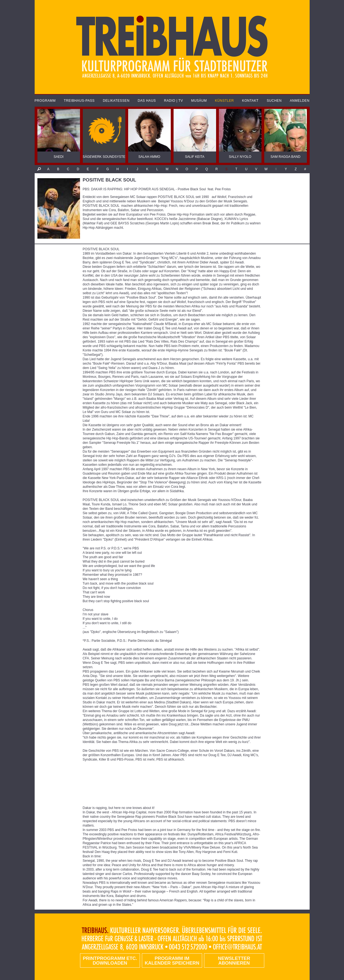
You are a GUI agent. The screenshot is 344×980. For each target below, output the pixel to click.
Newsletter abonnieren (234, 961)
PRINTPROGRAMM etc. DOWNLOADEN (110, 961)
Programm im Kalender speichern (172, 961)
